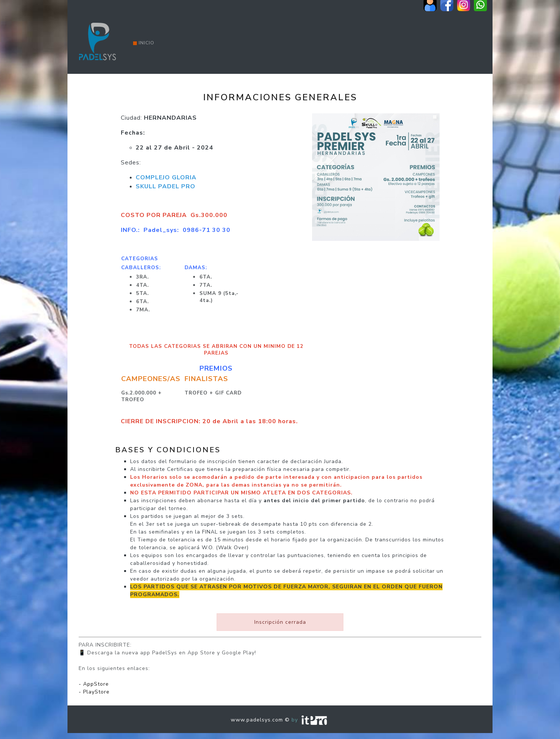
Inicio (144, 43)
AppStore (96, 684)
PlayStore (96, 692)
